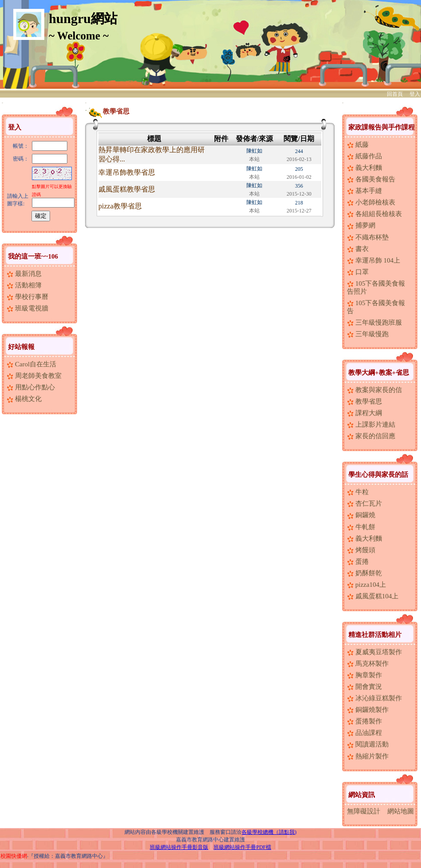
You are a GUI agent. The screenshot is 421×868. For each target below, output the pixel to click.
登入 (415, 94)
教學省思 (364, 401)
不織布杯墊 (368, 237)
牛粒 (358, 492)
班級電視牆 (27, 308)
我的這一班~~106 (33, 256)
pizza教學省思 (120, 206)
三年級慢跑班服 (374, 322)
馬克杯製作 (368, 664)
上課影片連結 (371, 424)
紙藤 (358, 145)
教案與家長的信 (374, 390)
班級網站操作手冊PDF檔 (242, 847)
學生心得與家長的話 (378, 475)
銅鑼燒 (361, 515)
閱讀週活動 (368, 744)
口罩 (358, 272)
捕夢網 (361, 225)
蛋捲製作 (364, 721)
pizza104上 (366, 585)
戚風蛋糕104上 (373, 596)
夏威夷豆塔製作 (374, 652)
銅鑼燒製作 (368, 710)
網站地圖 (401, 811)
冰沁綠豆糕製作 (374, 698)
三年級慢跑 (368, 334)
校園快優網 (14, 856)
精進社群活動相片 (375, 635)
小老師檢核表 (371, 202)
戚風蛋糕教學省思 (127, 189)
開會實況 (364, 687)
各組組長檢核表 (374, 214)
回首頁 (395, 94)
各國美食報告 (371, 179)
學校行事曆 (27, 297)
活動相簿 (24, 285)
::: (2, 103)
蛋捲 (358, 562)
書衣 (358, 249)
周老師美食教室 (34, 376)
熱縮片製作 (368, 756)
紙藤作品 (364, 156)
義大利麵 (364, 168)
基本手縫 (364, 191)
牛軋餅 (361, 527)
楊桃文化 (24, 399)
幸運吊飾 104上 (374, 260)
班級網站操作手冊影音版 (179, 847)
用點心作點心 (31, 387)
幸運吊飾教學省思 (127, 172)
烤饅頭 (361, 550)
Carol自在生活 (31, 364)
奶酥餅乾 (364, 573)
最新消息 (24, 274)
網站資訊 (362, 795)
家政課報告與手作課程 (382, 127)
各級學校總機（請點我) (269, 832)
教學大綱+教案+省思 (379, 373)
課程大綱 (364, 413)
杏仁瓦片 (364, 503)
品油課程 (364, 733)
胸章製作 (364, 675)
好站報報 (21, 347)
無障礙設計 (364, 811)
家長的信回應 (371, 436)
